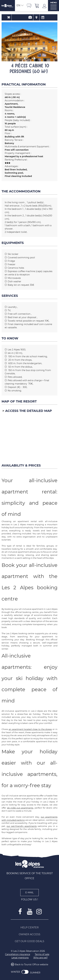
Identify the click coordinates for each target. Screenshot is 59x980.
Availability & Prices (39, 17)
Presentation (26, 17)
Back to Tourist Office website (32, 965)
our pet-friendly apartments (22, 826)
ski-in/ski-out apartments (20, 808)
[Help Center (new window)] (30, 928)
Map (33, 17)
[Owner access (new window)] (30, 934)
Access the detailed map (29, 411)
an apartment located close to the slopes (30, 729)
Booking (20, 17)
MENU (54, 3)
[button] (37, 6)
